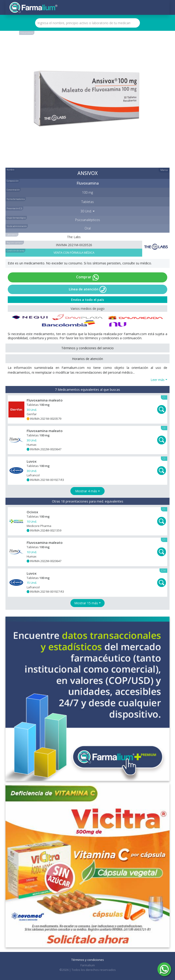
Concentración (13, 190)
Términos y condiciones (88, 960)
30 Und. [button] (86, 211)
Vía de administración (17, 226)
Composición (13, 181)
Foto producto (27, 33)
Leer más (158, 380)
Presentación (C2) (14, 208)
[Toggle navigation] (163, 8)
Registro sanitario (15, 243)
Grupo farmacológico (16, 218)
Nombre (10, 170)
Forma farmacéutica (16, 199)
